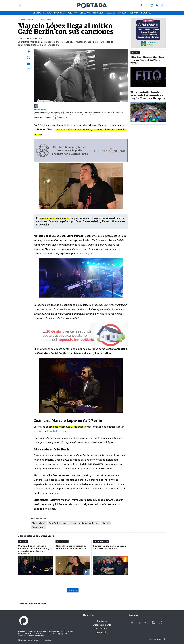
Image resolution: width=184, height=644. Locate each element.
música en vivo (69, 523)
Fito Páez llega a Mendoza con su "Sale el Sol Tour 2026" (147, 60)
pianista (106, 523)
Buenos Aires (38, 527)
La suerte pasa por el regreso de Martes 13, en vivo (109, 547)
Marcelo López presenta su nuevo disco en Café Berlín (71, 547)
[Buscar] (20, 5)
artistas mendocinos (89, 523)
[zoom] (81, 75)
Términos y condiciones (28, 640)
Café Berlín (54, 523)
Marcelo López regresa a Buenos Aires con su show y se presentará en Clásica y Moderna (35, 550)
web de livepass (59, 431)
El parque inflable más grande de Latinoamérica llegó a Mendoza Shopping (148, 95)
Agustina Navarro (40, 109)
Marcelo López (39, 523)
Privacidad (47, 640)
